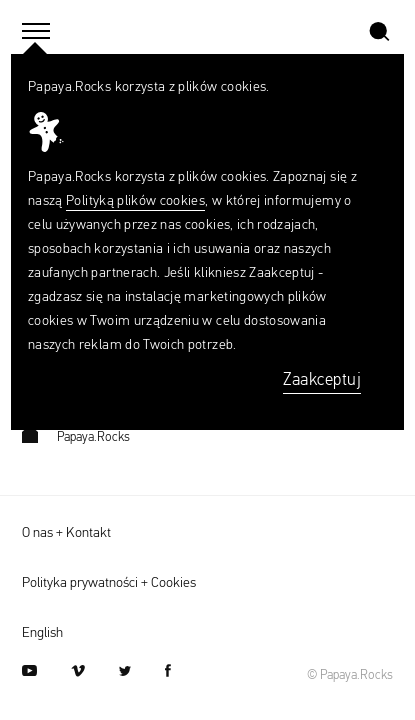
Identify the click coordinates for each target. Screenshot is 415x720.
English (42, 633)
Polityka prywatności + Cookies (109, 583)
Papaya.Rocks (76, 437)
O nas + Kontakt (66, 533)
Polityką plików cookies (135, 201)
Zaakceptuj (322, 380)
